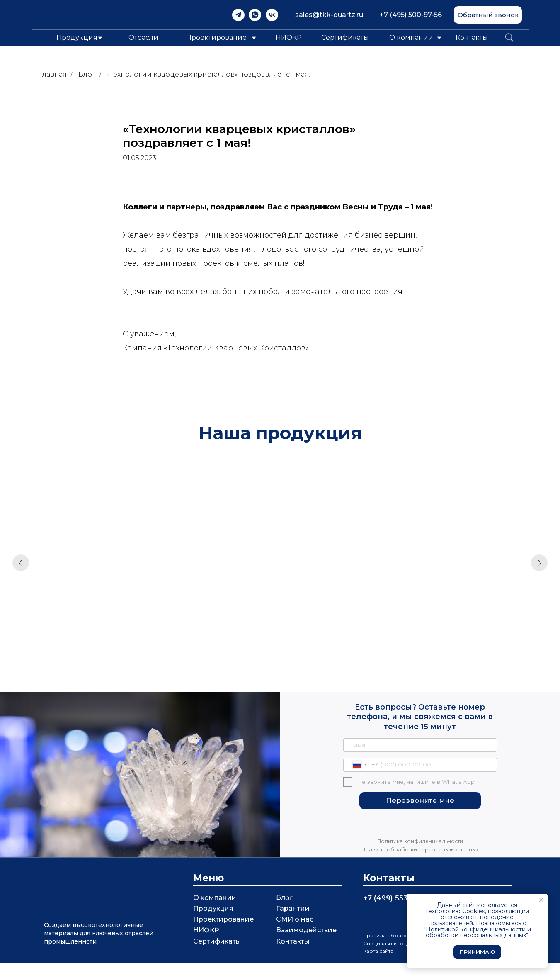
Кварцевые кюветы (84, 606)
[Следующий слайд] (539, 567)
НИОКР (289, 38)
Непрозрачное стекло (462, 606)
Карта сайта (378, 968)
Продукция (213, 925)
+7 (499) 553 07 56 (396, 915)
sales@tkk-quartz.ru (329, 15)
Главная (53, 74)
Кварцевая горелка (332, 606)
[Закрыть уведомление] (541, 900)
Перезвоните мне (420, 817)
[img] (238, 15)
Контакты (472, 38)
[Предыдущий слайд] (21, 567)
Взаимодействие (306, 947)
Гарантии (293, 925)
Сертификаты (345, 38)
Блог (87, 74)
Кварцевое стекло (206, 606)
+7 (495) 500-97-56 (411, 15)
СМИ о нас (295, 936)
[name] (420, 762)
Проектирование (223, 936)
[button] (488, 15)
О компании (411, 38)
